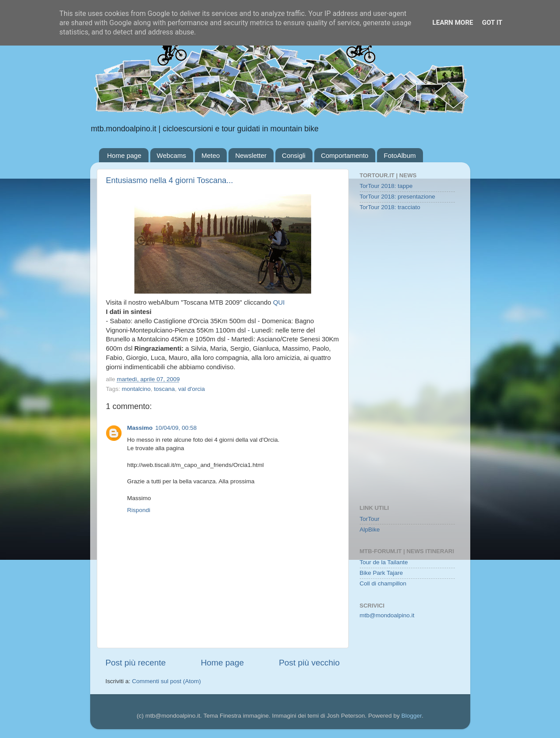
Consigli (294, 155)
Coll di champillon (383, 583)
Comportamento (345, 155)
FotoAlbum (400, 155)
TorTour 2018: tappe (386, 186)
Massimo (140, 428)
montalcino (136, 389)
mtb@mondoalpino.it (387, 615)
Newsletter (251, 155)
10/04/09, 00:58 (176, 428)
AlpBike (370, 530)
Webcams (171, 155)
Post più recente (136, 663)
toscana (164, 389)
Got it (492, 23)
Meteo (211, 155)
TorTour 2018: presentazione (398, 197)
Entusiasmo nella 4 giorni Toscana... (170, 180)
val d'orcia (191, 389)
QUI (279, 302)
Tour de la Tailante (384, 562)
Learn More (453, 23)
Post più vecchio (309, 663)
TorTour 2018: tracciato (390, 207)
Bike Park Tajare (381, 573)
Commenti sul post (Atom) (167, 681)
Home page (124, 155)
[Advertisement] (407, 359)
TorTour (370, 519)
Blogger (411, 716)
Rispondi (139, 510)
